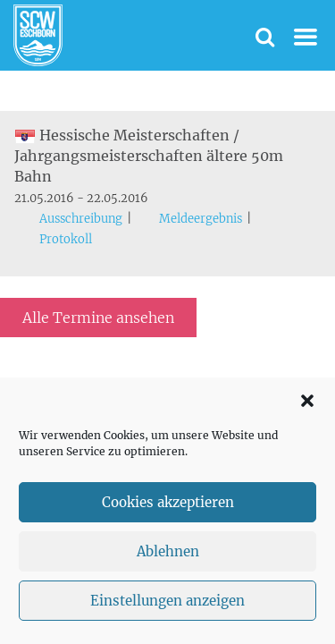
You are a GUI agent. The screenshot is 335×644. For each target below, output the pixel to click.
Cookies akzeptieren (168, 502)
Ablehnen (168, 551)
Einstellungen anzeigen (167, 601)
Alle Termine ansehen (98, 318)
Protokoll (66, 239)
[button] (307, 401)
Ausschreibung (81, 219)
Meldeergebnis (201, 219)
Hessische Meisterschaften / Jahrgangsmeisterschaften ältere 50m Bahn (149, 156)
